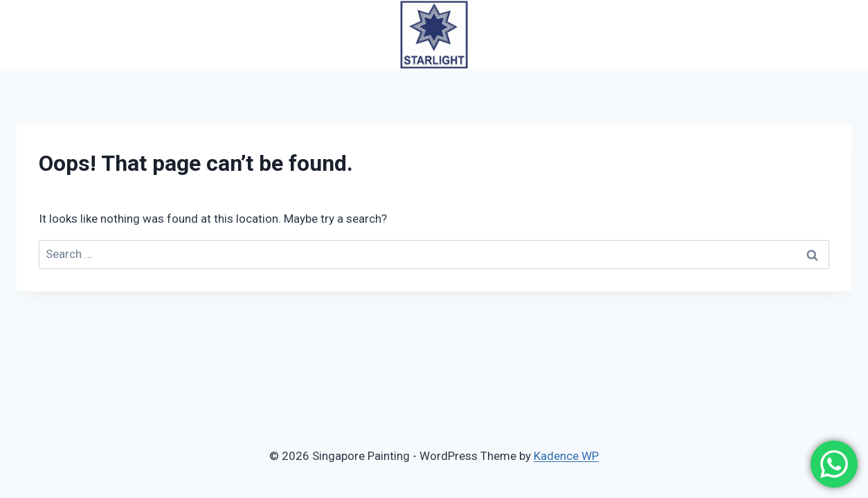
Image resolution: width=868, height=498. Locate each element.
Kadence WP (566, 456)
